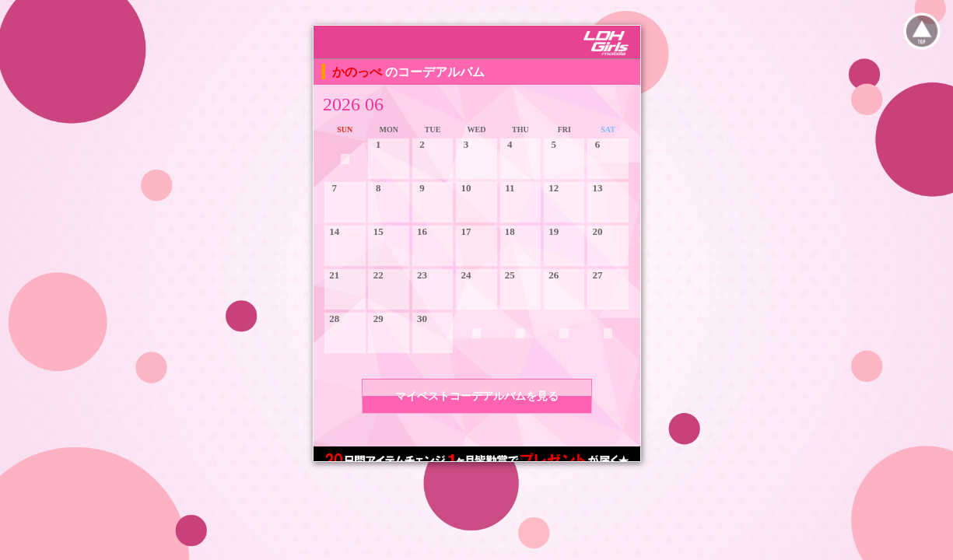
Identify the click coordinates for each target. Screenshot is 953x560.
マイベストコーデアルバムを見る (477, 396)
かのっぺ (359, 72)
